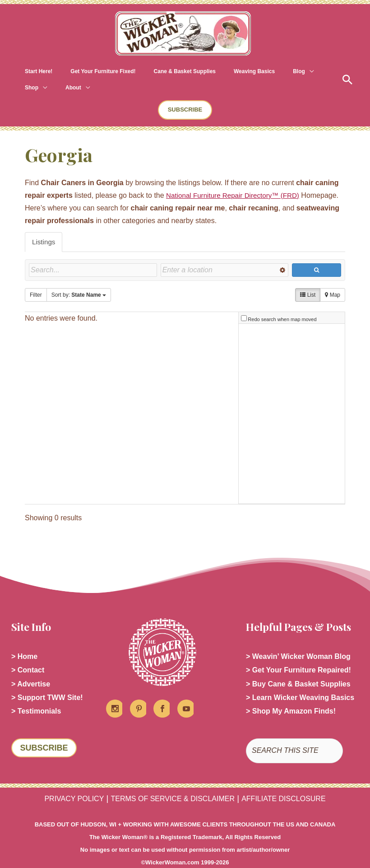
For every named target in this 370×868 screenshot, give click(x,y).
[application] (259, 71)
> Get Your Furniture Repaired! (298, 653)
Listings (44, 226)
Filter (36, 279)
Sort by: (79, 279)
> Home (24, 638)
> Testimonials (36, 696)
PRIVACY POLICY (74, 784)
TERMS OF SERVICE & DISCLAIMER (173, 784)
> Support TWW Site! (47, 682)
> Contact (28, 653)
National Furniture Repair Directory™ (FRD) (236, 179)
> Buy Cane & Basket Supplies (298, 667)
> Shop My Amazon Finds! (291, 696)
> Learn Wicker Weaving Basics (300, 682)
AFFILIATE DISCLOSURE (283, 784)
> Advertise (31, 667)
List (308, 279)
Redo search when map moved (282, 301)
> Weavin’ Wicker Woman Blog (298, 638)
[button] (341, 71)
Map (333, 279)
